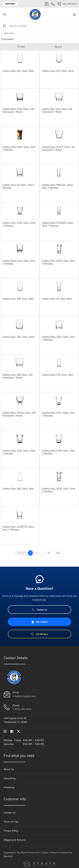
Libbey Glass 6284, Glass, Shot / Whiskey (19, 148)
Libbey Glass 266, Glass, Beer (18, 489)
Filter (21, 47)
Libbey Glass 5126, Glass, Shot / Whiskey (58, 452)
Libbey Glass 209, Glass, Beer (18, 299)
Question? (10, 4)
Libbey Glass (8, 33)
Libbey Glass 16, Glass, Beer (57, 299)
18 (49, 553)
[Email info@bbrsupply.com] (47, 4)
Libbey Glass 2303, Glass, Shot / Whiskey (58, 338)
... (43, 553)
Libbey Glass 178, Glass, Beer (58, 375)
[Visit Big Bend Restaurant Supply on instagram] (5, 731)
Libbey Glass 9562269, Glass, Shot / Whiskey (58, 224)
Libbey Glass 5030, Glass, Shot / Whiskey (59, 490)
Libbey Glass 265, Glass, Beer (18, 71)
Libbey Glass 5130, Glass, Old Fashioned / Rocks (18, 110)
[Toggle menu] (4, 14)
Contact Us (40, 610)
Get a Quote (39, 622)
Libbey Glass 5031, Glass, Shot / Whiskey (58, 262)
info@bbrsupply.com (24, 696)
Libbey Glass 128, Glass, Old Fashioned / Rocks (18, 376)
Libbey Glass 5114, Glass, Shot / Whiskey (19, 262)
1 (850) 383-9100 (22, 709)
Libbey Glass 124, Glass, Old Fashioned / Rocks (57, 110)
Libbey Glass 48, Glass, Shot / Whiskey (19, 186)
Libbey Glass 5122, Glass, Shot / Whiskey (19, 452)
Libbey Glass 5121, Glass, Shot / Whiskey (58, 414)
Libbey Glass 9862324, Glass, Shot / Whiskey (58, 186)
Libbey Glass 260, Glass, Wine (18, 337)
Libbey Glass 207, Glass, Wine (58, 71)
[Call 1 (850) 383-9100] (53, 4)
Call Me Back (67, 4)
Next (58, 553)
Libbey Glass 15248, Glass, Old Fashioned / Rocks (19, 414)
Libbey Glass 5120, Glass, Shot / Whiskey (19, 224)
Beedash (8, 856)
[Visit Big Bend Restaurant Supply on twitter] (19, 731)
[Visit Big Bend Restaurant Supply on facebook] (12, 731)
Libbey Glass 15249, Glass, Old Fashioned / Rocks (58, 148)
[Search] (39, 26)
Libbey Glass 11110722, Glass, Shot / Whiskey (19, 528)
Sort (58, 47)
